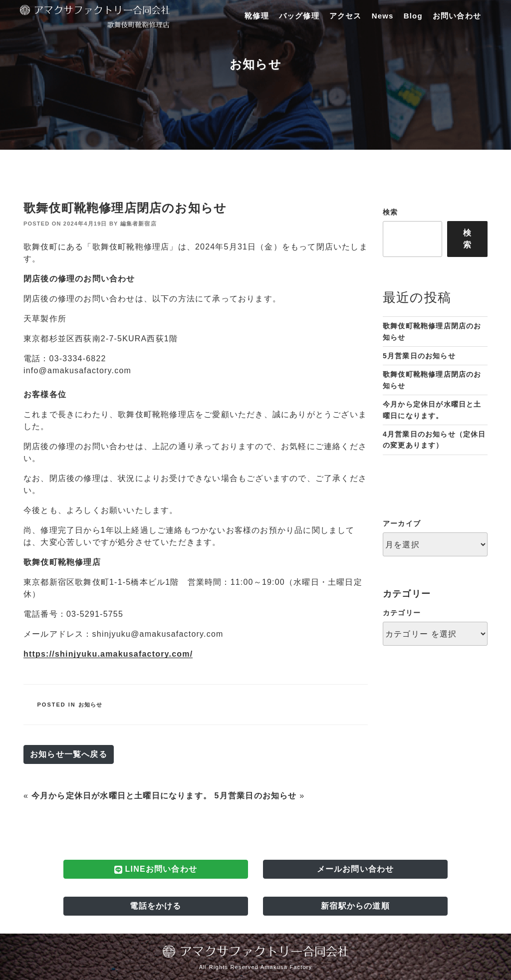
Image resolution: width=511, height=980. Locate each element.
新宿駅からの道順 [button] (355, 906)
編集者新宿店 (138, 224)
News (383, 16)
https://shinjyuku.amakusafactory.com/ (108, 654)
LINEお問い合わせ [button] (156, 869)
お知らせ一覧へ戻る (69, 754)
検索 (390, 212)
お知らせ (91, 705)
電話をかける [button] (155, 906)
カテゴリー (402, 613)
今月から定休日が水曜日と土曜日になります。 (122, 796)
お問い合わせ (457, 16)
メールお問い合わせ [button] (356, 869)
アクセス (346, 16)
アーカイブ (402, 523)
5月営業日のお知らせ (256, 796)
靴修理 (257, 16)
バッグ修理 (299, 16)
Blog (413, 16)
